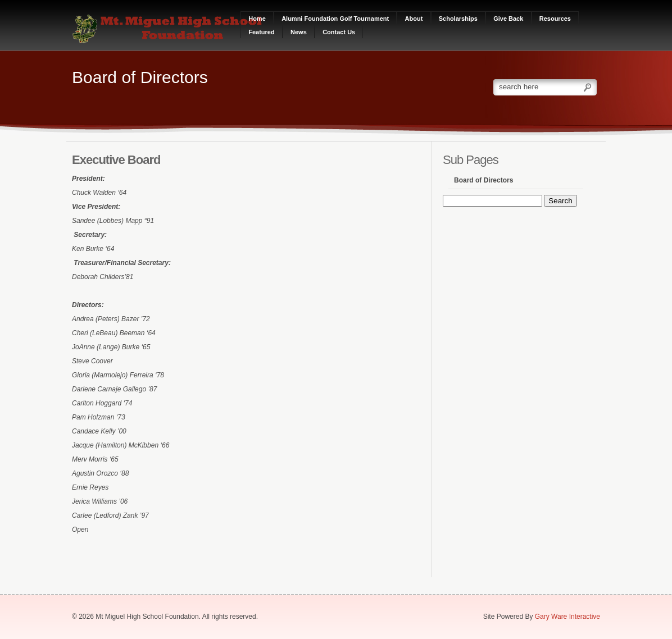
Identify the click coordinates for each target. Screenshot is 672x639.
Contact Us (339, 32)
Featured (261, 32)
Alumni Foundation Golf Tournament (335, 19)
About (414, 19)
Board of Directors (483, 180)
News (299, 32)
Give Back (508, 19)
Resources (555, 19)
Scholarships (458, 19)
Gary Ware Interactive (567, 617)
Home (257, 19)
